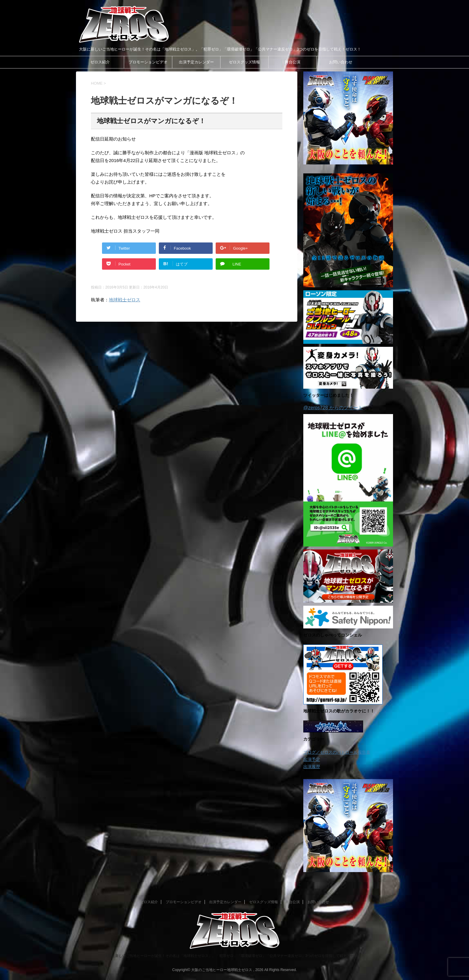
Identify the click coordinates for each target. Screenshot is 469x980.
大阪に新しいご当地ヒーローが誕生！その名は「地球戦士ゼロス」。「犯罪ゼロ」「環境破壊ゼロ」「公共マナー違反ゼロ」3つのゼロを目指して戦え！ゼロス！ (235, 956)
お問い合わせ (341, 62)
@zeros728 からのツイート (333, 408)
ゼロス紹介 (100, 62)
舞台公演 (293, 62)
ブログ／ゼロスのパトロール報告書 (337, 752)
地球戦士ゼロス (125, 300)
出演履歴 (312, 767)
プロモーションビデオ (148, 62)
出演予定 (312, 759)
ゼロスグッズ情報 (244, 62)
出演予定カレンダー (196, 62)
